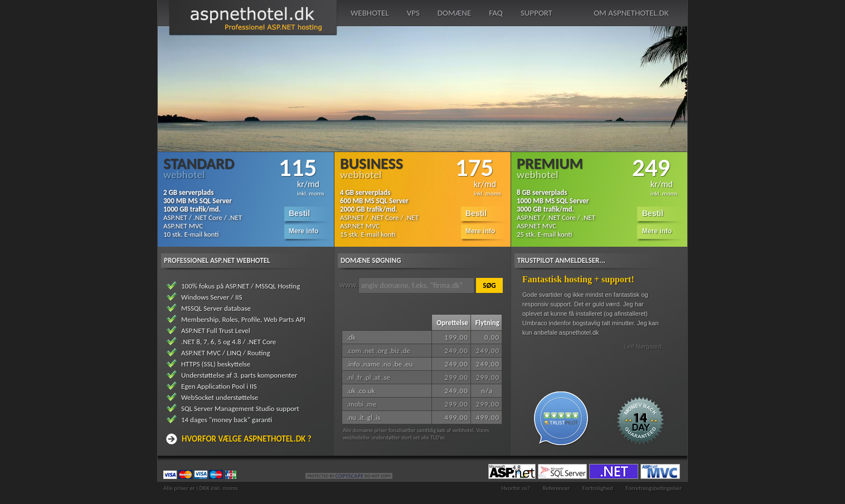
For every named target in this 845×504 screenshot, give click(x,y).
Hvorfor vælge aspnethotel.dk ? (247, 439)
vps (413, 13)
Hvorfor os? (516, 488)
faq (496, 13)
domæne (454, 13)
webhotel (370, 13)
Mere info (303, 231)
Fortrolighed (598, 488)
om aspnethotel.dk (631, 13)
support (536, 13)
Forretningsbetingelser (654, 488)
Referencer (557, 488)
